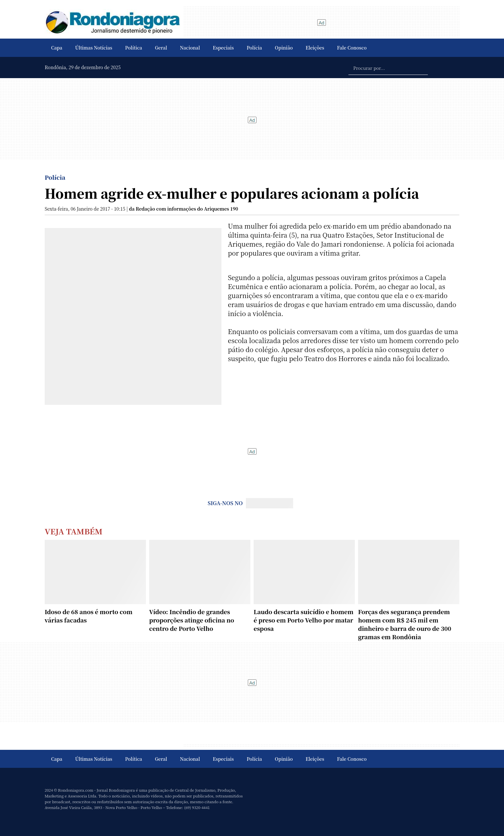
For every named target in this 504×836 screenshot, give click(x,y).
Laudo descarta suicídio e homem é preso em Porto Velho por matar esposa (303, 620)
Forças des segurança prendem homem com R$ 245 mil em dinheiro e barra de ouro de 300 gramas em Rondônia (405, 624)
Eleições (315, 48)
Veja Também (74, 531)
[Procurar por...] (388, 68)
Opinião (284, 48)
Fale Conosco (352, 48)
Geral (161, 48)
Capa (57, 48)
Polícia (254, 48)
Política (134, 48)
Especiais (223, 48)
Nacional (190, 48)
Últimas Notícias (94, 48)
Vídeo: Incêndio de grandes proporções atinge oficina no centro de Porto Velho (192, 620)
